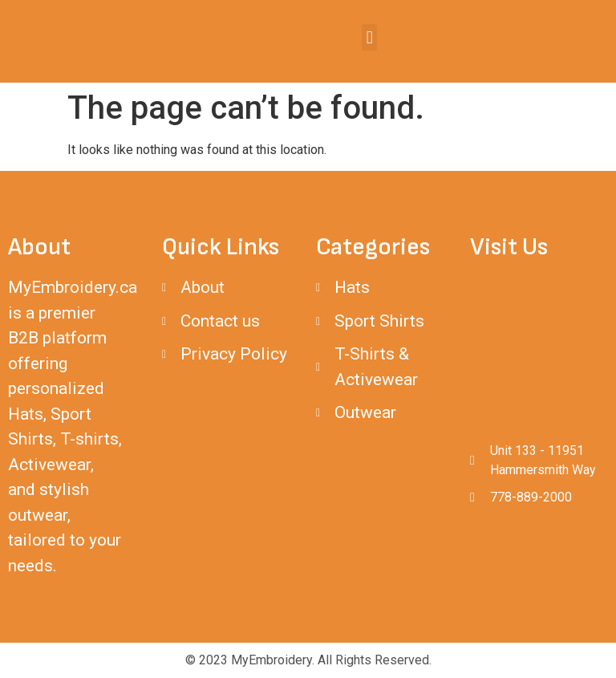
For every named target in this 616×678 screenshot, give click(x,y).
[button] (369, 37)
